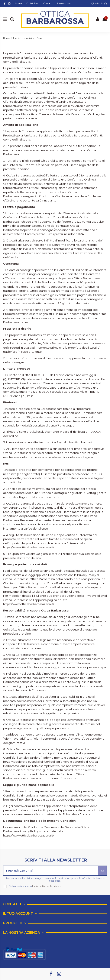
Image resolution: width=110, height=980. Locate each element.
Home (19, 4)
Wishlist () (99, 4)
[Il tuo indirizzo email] (51, 871)
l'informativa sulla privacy (46, 886)
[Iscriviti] (102, 871)
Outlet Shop (33, 4)
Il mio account (64, 4)
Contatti (48, 4)
